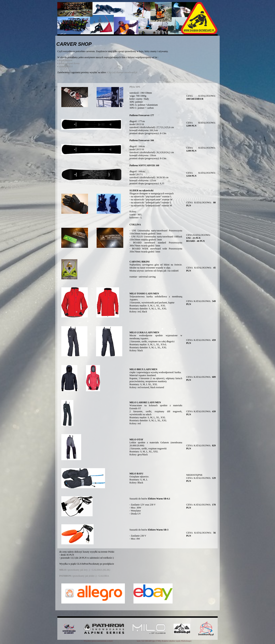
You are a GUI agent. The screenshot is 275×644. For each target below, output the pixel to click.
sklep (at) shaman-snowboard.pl (122, 72)
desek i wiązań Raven (69, 63)
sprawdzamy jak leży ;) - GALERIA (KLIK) (85, 570)
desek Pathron (66, 60)
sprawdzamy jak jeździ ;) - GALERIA (84, 576)
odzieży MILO (66, 66)
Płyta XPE (135, 87)
